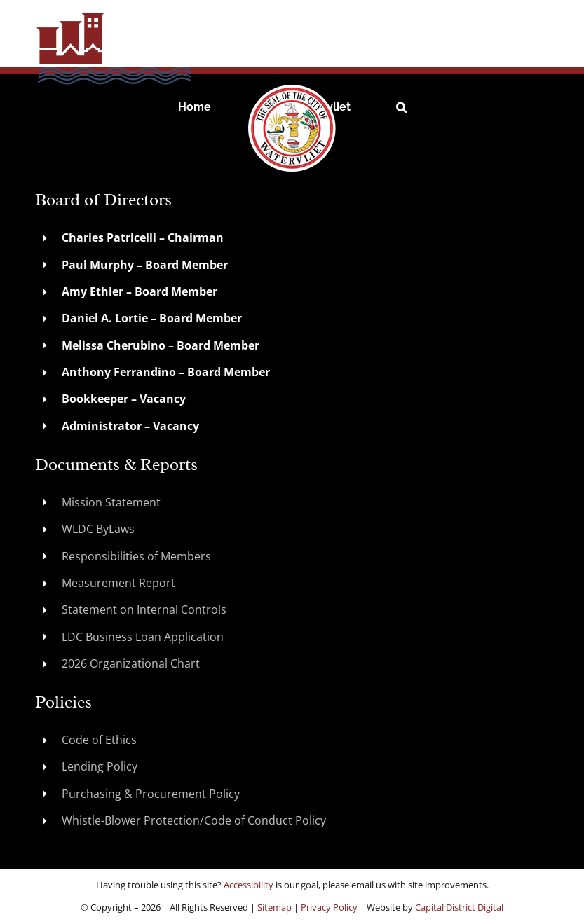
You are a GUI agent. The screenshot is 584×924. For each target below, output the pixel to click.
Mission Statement (111, 502)
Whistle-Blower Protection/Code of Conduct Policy (194, 820)
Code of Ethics (99, 740)
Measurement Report (118, 583)
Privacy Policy (329, 907)
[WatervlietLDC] (140, 16)
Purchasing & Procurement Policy (151, 794)
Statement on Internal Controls (144, 609)
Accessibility (249, 885)
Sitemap (274, 907)
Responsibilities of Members (136, 556)
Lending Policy (100, 766)
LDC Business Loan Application (143, 637)
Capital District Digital (459, 907)
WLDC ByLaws (98, 529)
